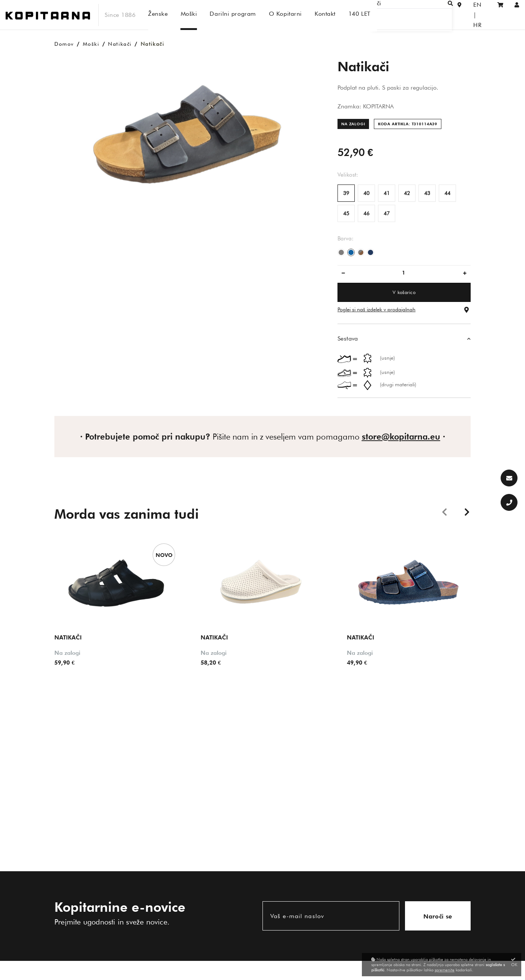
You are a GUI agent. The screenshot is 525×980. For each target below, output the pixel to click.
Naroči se (438, 916)
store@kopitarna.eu (401, 437)
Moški (91, 44)
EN (466, 15)
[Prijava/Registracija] (517, 15)
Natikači (120, 44)
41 (387, 193)
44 (447, 193)
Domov (64, 44)
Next (467, 512)
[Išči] (422, 15)
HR (482, 15)
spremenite (445, 970)
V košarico (404, 292)
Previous (444, 512)
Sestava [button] (348, 338)
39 (346, 193)
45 (346, 213)
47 (387, 213)
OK (514, 962)
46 (366, 213)
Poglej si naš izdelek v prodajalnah (376, 309)
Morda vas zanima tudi (127, 514)
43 (427, 193)
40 (366, 193)
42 (407, 193)
